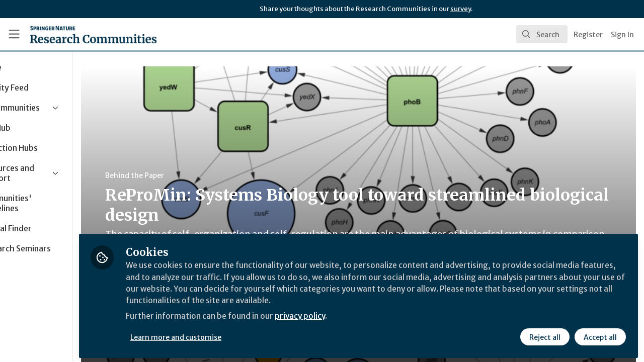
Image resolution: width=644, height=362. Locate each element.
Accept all (600, 335)
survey (461, 9)
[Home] (79, 34)
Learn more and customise (232, 335)
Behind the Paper (190, 175)
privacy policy (358, 316)
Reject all (544, 335)
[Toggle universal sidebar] (14, 34)
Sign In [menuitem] (622, 35)
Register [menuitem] (588, 35)
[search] (542, 34)
